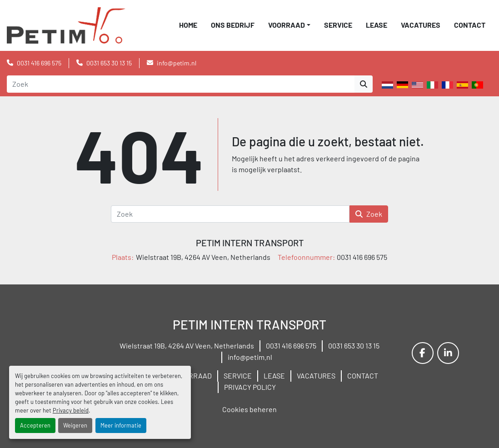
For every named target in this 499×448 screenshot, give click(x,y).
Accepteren (35, 425)
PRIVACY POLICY (250, 387)
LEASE (377, 25)
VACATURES (421, 25)
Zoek (369, 214)
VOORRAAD (287, 25)
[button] (289, 25)
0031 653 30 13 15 (109, 63)
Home (188, 25)
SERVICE (338, 25)
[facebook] (423, 353)
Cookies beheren (249, 409)
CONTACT (470, 25)
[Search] (181, 84)
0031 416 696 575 (39, 63)
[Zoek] (230, 214)
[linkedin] (448, 353)
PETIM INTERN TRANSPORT (250, 243)
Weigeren (75, 425)
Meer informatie (121, 425)
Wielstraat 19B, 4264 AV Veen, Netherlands (187, 346)
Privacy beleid (71, 410)
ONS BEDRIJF (233, 25)
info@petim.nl (177, 63)
